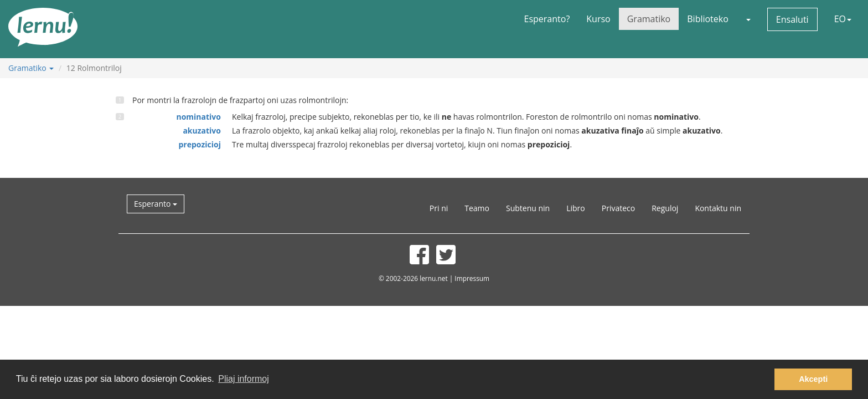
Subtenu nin (528, 208)
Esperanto (156, 204)
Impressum (472, 278)
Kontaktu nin (718, 208)
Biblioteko (708, 19)
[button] (748, 19)
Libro (576, 208)
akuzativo (202, 131)
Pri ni (439, 208)
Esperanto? (547, 19)
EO (843, 19)
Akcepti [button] (813, 379)
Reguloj (665, 208)
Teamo (477, 208)
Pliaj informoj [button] (244, 379)
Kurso (598, 19)
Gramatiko (649, 19)
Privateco (618, 208)
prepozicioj (200, 144)
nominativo (198, 117)
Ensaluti (792, 19)
